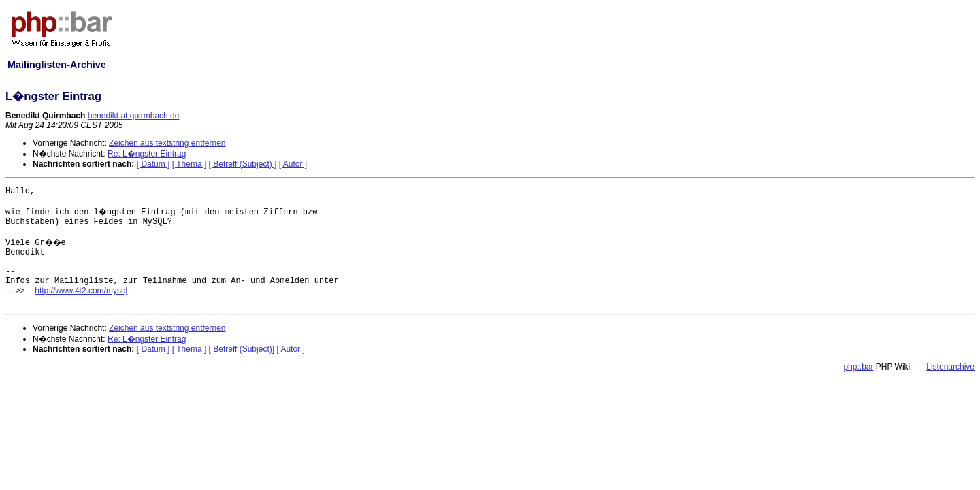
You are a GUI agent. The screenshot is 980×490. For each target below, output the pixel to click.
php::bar (858, 367)
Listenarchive (950, 367)
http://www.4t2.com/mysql (81, 291)
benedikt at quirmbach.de (134, 116)
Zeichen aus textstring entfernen (167, 143)
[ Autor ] (293, 164)
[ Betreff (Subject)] (242, 349)
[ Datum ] (153, 164)
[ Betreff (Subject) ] (243, 164)
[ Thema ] (189, 164)
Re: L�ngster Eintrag (147, 154)
